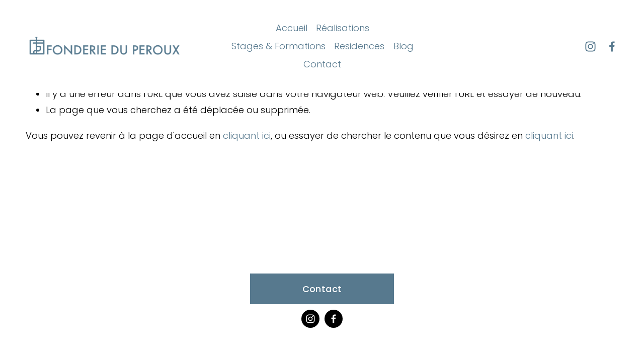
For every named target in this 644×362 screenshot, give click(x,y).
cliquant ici (247, 135)
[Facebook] (612, 47)
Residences (359, 46)
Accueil (292, 28)
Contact (322, 64)
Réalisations (343, 28)
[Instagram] (590, 47)
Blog (404, 46)
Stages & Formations (278, 46)
